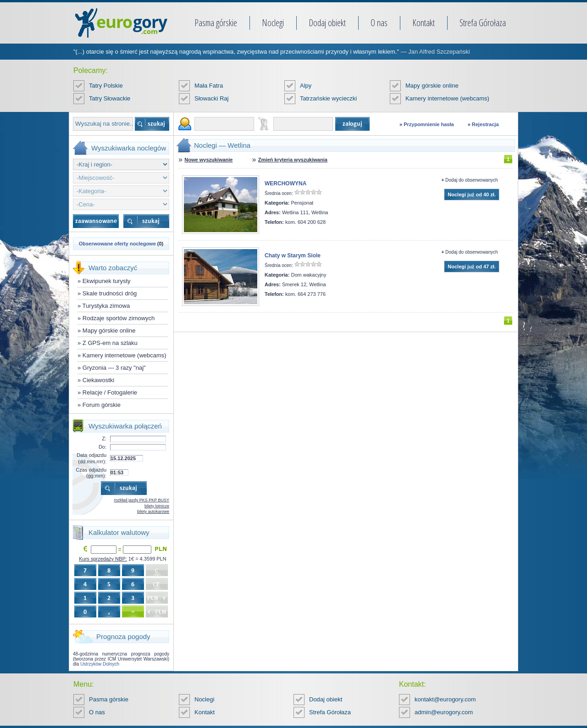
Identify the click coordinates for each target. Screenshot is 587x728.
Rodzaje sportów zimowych (119, 318)
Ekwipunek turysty (107, 281)
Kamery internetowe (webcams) (447, 98)
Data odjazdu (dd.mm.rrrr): (91, 458)
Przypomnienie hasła (429, 124)
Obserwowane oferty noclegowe (117, 244)
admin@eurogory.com (444, 712)
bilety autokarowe (153, 511)
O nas (379, 23)
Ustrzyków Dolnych (100, 664)
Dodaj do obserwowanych (472, 180)
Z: (104, 439)
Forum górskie (102, 405)
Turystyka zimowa (106, 306)
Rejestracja (485, 124)
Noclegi (273, 23)
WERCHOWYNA (285, 183)
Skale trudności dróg (110, 293)
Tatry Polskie (106, 86)
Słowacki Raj (211, 98)
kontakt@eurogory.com (445, 699)
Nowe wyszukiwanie (208, 160)
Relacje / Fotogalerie (110, 392)
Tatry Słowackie (110, 98)
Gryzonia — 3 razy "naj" (114, 368)
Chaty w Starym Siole (293, 256)
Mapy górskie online (432, 86)
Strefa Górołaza (483, 23)
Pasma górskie (216, 23)
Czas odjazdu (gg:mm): (91, 473)
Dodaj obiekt (327, 23)
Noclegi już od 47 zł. (472, 267)
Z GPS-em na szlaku (110, 343)
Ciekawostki (98, 380)
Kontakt (424, 23)
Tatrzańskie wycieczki (328, 98)
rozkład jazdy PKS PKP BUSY (142, 500)
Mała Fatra (209, 86)
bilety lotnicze (157, 506)
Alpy (306, 86)
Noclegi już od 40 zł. (472, 195)
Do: (102, 447)
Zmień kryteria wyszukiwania (293, 160)
